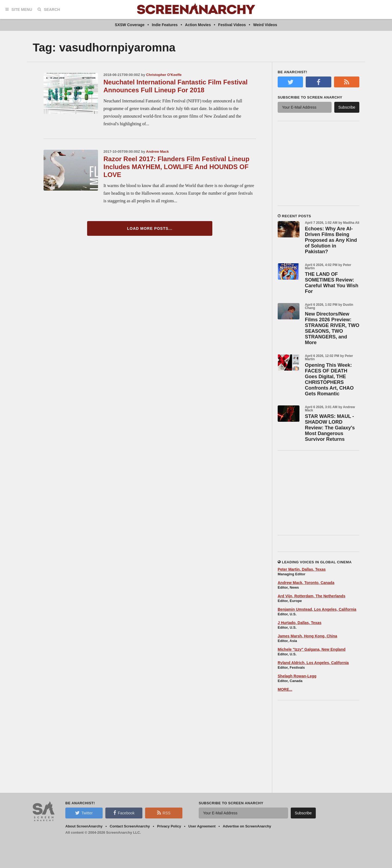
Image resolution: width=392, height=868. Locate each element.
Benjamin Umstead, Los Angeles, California (317, 609)
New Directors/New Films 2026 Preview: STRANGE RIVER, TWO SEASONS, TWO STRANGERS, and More (332, 328)
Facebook (124, 813)
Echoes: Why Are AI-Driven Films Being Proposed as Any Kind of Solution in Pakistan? (331, 240)
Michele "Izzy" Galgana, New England (312, 649)
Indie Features (165, 25)
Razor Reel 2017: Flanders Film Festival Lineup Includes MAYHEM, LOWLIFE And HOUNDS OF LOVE (176, 167)
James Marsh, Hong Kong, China (307, 636)
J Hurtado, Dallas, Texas (300, 623)
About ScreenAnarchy (84, 826)
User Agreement (202, 826)
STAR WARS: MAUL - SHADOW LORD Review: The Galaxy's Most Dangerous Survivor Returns (330, 428)
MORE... (285, 689)
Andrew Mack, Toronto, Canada (306, 583)
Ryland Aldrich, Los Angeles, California (313, 663)
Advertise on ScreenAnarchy (247, 826)
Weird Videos (265, 25)
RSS (164, 813)
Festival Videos (232, 25)
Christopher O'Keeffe (164, 75)
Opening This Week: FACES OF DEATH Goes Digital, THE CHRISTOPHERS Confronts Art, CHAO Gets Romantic (329, 379)
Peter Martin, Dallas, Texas (302, 569)
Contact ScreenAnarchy (130, 826)
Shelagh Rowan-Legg (297, 676)
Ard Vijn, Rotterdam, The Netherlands (312, 596)
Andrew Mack (157, 152)
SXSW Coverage (130, 25)
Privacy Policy (169, 826)
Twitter (84, 813)
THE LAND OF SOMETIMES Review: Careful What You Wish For (332, 283)
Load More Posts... (150, 228)
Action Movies (198, 25)
